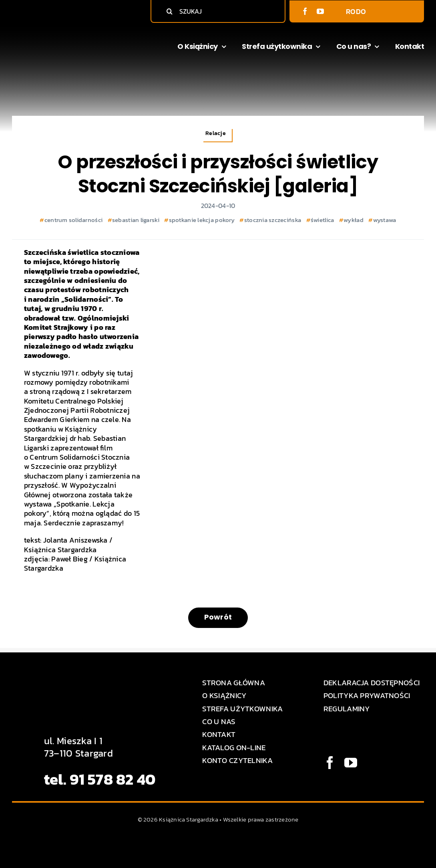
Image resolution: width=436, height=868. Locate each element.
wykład (354, 220)
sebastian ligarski (136, 220)
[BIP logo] (400, 10)
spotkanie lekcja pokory (202, 220)
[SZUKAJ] (220, 11)
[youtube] (320, 11)
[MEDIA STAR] (218, 841)
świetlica (322, 220)
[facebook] (305, 11)
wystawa (385, 220)
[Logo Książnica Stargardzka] (56, 34)
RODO (356, 11)
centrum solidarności (73, 220)
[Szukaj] (169, 11)
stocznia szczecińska (273, 220)
